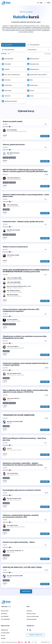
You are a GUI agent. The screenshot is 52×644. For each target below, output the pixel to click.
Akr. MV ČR (4, 54)
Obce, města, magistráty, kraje (11, 75)
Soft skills (6, 69)
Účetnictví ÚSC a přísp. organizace (37, 75)
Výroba (30, 96)
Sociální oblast (7, 85)
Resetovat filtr (48, 54)
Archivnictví (6, 96)
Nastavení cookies (31, 614)
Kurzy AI (31, 91)
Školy (30, 80)
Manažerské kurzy (33, 69)
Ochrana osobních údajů (33, 616)
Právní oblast (6, 64)
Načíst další (26, 591)
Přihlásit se (29, 611)
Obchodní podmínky (31, 619)
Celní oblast (6, 80)
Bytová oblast (7, 91)
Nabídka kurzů (5, 630)
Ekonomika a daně (33, 64)
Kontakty (3, 638)
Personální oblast (7, 59)
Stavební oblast (32, 85)
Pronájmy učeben (5, 633)
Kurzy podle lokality (8, 50)
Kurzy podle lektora (34, 45)
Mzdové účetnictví (33, 59)
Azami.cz (49, 642)
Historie (3, 636)
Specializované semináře (9, 101)
